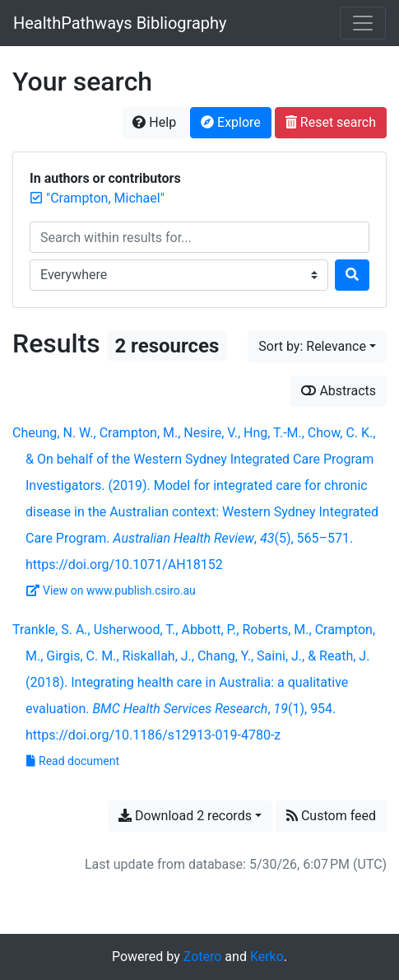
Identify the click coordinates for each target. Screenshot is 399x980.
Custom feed (331, 816)
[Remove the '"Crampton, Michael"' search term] (105, 198)
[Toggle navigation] (363, 23)
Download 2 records (185, 816)
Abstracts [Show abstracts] (339, 391)
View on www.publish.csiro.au (111, 590)
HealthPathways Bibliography (120, 23)
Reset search (331, 122)
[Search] (352, 275)
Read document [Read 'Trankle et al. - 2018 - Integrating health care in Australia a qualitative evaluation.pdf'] (73, 761)
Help (154, 122)
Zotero (203, 957)
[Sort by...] (317, 347)
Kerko (267, 957)
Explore (231, 122)
